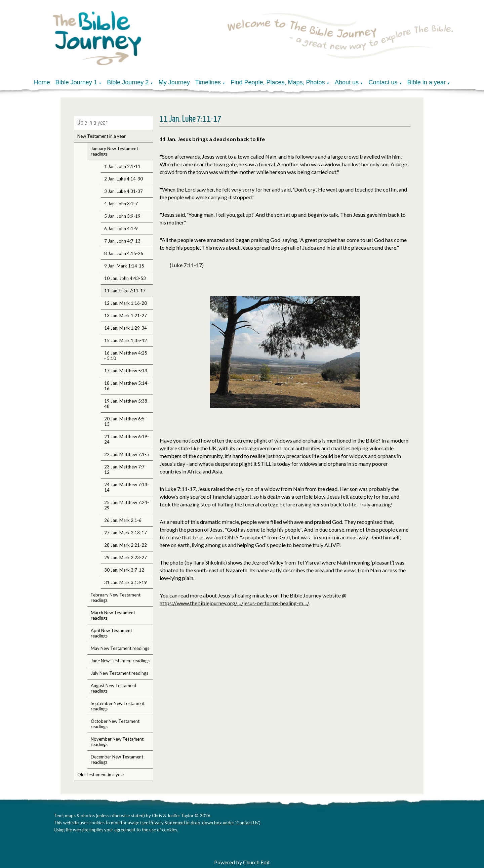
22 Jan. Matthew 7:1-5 (127, 454)
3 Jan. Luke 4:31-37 (124, 191)
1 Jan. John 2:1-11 (122, 166)
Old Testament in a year (101, 775)
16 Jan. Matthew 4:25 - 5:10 (126, 356)
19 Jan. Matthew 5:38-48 (127, 404)
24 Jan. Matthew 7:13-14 (127, 487)
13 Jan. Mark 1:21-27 (126, 316)
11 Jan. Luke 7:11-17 (125, 291)
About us (347, 82)
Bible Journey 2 (128, 82)
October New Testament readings (115, 724)
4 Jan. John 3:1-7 (121, 204)
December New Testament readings (117, 759)
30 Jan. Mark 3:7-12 (124, 570)
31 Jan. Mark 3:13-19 (126, 582)
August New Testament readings (114, 688)
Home (42, 82)
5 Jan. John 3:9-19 (122, 216)
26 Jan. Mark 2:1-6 (123, 520)
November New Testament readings (117, 742)
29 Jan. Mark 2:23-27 (126, 557)
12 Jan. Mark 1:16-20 (126, 303)
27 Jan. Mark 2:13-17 (126, 533)
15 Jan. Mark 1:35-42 (126, 340)
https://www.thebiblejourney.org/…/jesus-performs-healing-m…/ (234, 603)
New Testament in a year (102, 136)
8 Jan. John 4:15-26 (124, 253)
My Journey (174, 82)
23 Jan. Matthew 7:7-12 (125, 469)
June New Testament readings (120, 661)
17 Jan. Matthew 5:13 (126, 371)
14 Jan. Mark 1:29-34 (126, 328)
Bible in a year (427, 82)
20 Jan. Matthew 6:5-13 (125, 421)
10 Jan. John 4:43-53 (125, 278)
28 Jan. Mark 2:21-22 (126, 545)
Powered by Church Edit (242, 862)
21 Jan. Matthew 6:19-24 (127, 439)
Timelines (208, 82)
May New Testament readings (120, 648)
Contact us (383, 82)
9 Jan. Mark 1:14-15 (124, 266)
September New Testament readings (118, 706)
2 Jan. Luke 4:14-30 (124, 179)
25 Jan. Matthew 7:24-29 (127, 505)
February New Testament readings (116, 597)
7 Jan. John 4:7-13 (122, 241)
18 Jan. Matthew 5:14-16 (127, 386)
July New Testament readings (119, 673)
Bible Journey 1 (76, 82)
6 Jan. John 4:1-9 (121, 229)
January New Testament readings (114, 151)
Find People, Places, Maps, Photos (278, 82)
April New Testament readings (111, 633)
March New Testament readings (113, 615)
